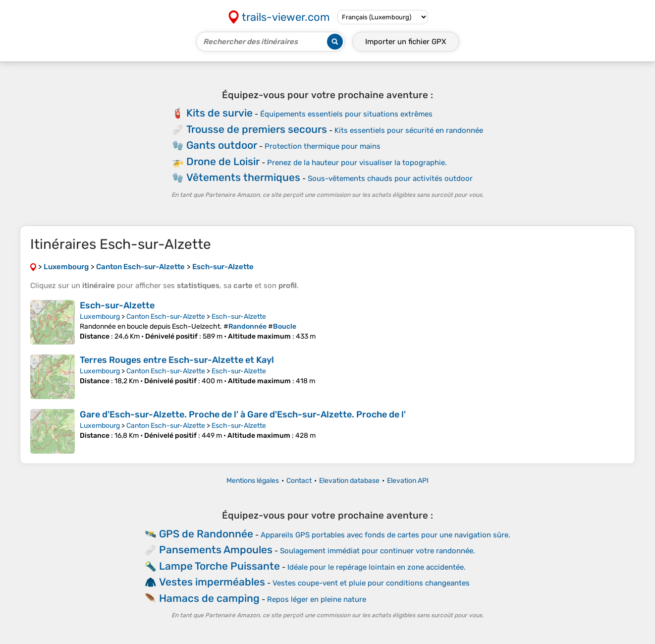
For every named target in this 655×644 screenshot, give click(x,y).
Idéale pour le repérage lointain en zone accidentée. (377, 567)
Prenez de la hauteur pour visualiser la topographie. (357, 163)
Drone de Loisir (223, 161)
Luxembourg (100, 317)
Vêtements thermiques (243, 177)
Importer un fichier (406, 42)
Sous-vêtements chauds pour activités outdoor (390, 178)
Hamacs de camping (209, 598)
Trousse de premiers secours (257, 129)
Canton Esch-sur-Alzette (166, 317)
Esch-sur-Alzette (117, 305)
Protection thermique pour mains (323, 146)
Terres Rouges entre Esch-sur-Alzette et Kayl (177, 360)
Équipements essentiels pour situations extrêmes (346, 114)
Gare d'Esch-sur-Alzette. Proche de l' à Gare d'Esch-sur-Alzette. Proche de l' (243, 414)
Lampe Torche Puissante (219, 566)
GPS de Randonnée (206, 534)
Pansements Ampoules (216, 550)
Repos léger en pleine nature (317, 599)
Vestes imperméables (212, 582)
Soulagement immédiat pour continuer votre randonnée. (378, 551)
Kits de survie (219, 113)
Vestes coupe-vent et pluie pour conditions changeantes (371, 583)
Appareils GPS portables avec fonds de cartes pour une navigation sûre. (385, 535)
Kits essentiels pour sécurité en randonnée (409, 130)
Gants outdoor (222, 145)
